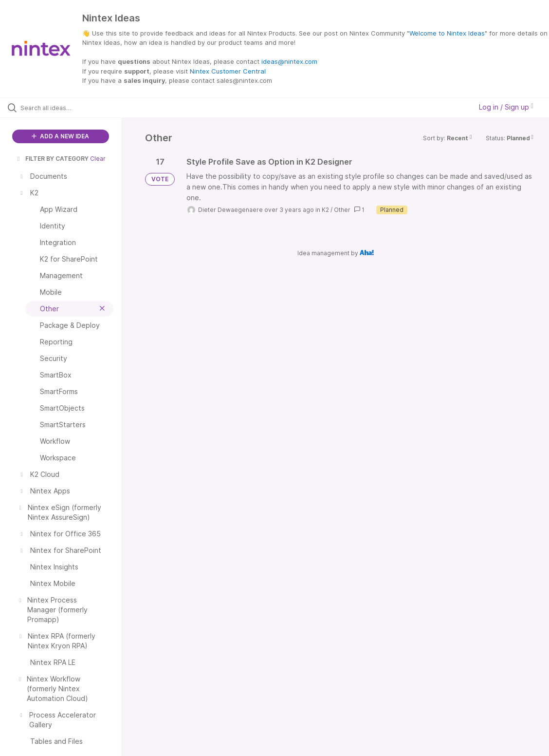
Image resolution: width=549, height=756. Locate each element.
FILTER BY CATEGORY (52, 159)
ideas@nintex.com (289, 61)
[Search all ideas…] (67, 108)
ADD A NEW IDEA (60, 136)
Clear (98, 159)
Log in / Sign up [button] (506, 107)
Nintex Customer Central (228, 71)
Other (342, 210)
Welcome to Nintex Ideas (447, 33)
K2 (325, 210)
